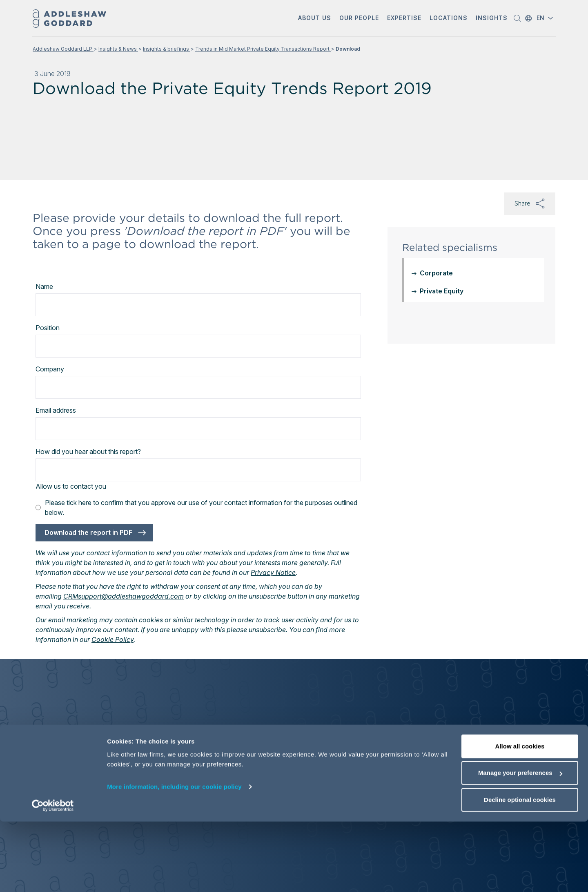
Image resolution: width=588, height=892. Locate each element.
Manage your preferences (520, 844)
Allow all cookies (520, 817)
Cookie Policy (112, 639)
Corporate (436, 273)
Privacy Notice (273, 572)
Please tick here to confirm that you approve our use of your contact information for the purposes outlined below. (196, 507)
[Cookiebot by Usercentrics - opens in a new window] (53, 876)
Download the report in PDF (88, 532)
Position (48, 328)
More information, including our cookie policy (174, 857)
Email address (56, 410)
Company (50, 369)
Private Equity (442, 291)
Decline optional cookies (520, 870)
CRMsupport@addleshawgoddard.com (124, 596)
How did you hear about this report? (88, 452)
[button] (315, 19)
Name (44, 286)
